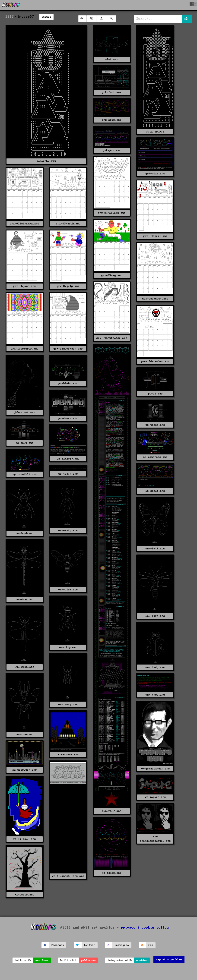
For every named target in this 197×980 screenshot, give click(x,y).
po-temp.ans (25, 443)
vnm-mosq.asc (68, 704)
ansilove (42, 960)
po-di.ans (155, 394)
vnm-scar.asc (25, 734)
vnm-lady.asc (155, 667)
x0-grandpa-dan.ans (155, 769)
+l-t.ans (112, 59)
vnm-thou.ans (155, 695)
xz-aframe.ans (68, 755)
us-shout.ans (155, 491)
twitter (90, 945)
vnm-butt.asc (155, 549)
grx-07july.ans (68, 286)
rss (151, 945)
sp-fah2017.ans (68, 459)
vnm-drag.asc (25, 600)
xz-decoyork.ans (25, 770)
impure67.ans (112, 811)
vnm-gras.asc (25, 667)
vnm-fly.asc (68, 647)
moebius (142, 960)
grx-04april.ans (155, 236)
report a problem (169, 960)
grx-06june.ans (25, 286)
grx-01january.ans (112, 213)
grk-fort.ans (112, 92)
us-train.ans (68, 474)
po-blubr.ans (68, 383)
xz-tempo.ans (112, 873)
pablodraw (88, 960)
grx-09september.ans (112, 338)
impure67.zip (46, 161)
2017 (10, 17)
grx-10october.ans (25, 349)
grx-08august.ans (155, 299)
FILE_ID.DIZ (155, 132)
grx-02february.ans (25, 224)
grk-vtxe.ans (155, 174)
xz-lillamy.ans (25, 839)
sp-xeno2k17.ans (25, 474)
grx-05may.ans (112, 276)
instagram (122, 945)
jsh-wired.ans (25, 412)
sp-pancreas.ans (155, 457)
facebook (58, 945)
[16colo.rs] (11, 5)
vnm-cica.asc (68, 590)
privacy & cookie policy (145, 927)
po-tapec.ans (155, 425)
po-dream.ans (68, 418)
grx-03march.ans (68, 224)
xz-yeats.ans (25, 895)
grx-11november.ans (68, 349)
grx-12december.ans (155, 361)
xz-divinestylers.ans (68, 876)
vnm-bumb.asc (25, 533)
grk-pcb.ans (112, 150)
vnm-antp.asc (68, 531)
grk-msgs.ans (112, 120)
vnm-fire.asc (155, 616)
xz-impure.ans (155, 797)
